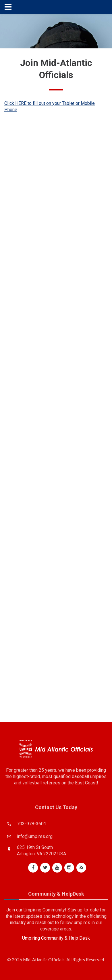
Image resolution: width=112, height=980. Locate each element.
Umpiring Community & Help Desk (56, 938)
